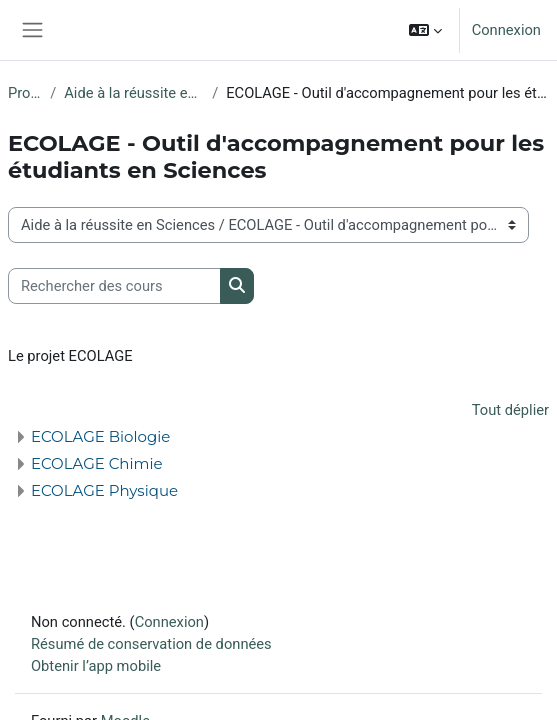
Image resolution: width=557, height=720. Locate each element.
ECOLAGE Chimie (97, 463)
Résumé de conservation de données (151, 644)
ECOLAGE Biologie (100, 436)
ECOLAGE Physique (104, 490)
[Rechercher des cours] (114, 286)
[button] (425, 30)
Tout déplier (510, 410)
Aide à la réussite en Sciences (134, 93)
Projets (25, 93)
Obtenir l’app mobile (96, 666)
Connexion (506, 30)
